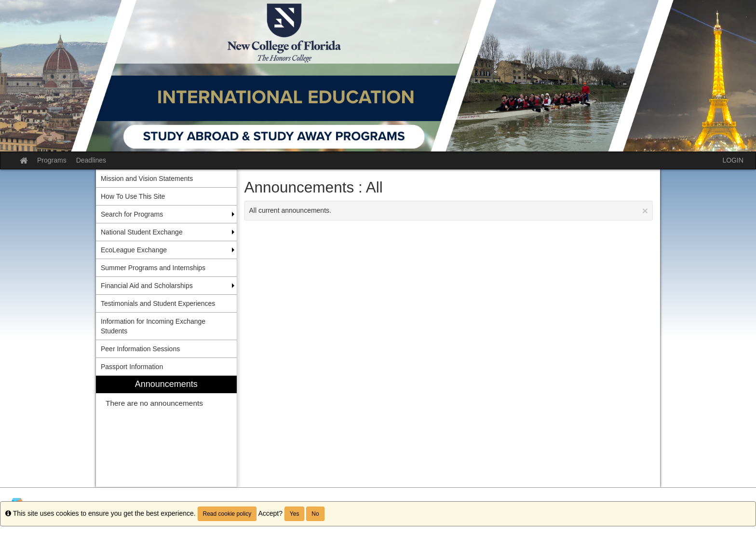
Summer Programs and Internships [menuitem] (153, 268)
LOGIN (733, 160)
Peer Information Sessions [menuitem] (140, 349)
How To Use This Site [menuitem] (133, 196)
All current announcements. (449, 211)
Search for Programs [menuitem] (132, 214)
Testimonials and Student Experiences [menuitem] (158, 303)
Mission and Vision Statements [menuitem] (147, 179)
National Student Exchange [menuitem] (142, 232)
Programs (52, 160)
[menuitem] (166, 432)
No (315, 514)
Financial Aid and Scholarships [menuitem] (147, 286)
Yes (295, 514)
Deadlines (91, 160)
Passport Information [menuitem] (132, 367)
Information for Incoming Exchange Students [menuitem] (153, 326)
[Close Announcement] (645, 211)
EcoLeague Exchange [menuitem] (134, 250)
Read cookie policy (227, 514)
